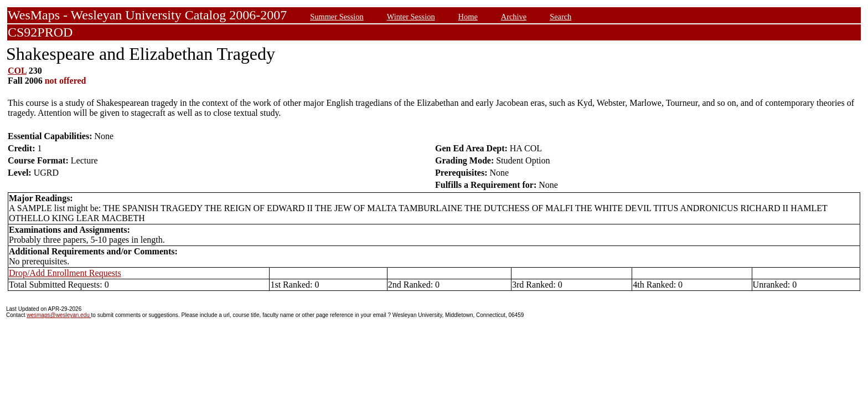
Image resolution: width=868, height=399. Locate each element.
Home (468, 17)
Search (560, 17)
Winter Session (411, 17)
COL (17, 71)
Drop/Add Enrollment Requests (65, 273)
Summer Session (337, 17)
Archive (514, 17)
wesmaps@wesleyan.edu (59, 315)
